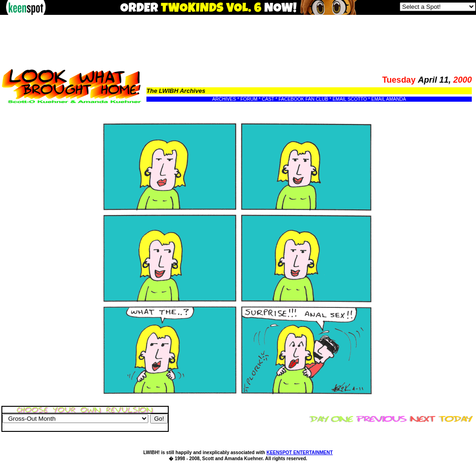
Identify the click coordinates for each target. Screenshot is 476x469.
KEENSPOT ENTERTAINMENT (300, 453)
